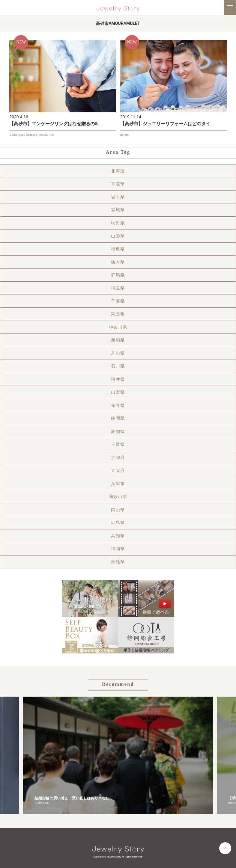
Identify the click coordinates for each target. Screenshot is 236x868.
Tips (51, 135)
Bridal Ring (16, 135)
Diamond (31, 135)
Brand (43, 135)
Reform (125, 135)
